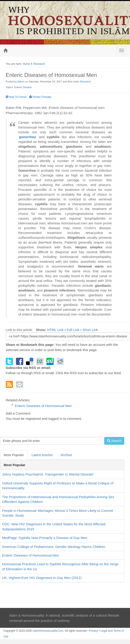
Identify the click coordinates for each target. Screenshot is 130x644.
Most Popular (14, 455)
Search (114, 441)
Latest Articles (42, 455)
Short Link (90, 330)
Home (26, 64)
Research (39, 64)
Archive (66, 455)
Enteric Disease (23, 87)
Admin (21, 81)
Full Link (73, 330)
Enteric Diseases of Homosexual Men (43, 406)
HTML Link (55, 330)
